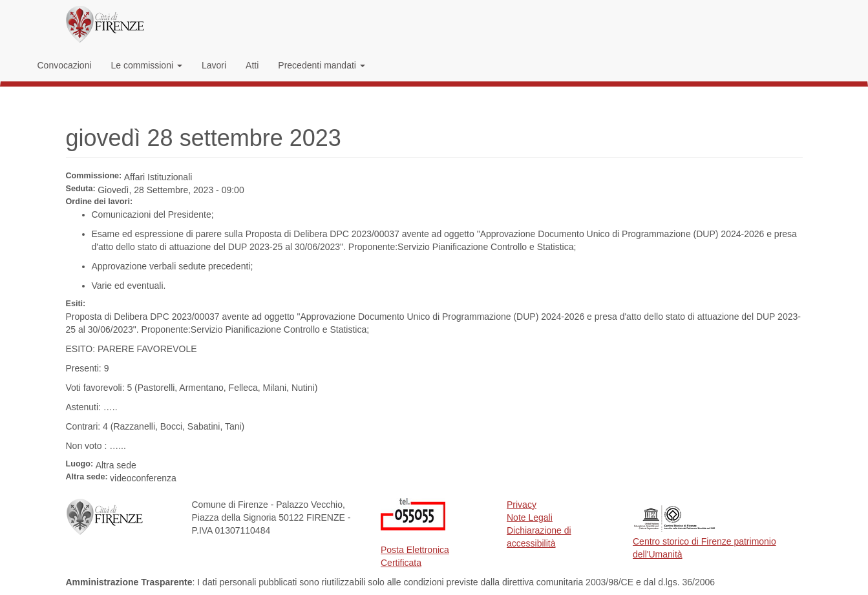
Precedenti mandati (322, 65)
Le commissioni (147, 65)
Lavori (214, 65)
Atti (252, 65)
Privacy (522, 505)
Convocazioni (65, 65)
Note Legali (530, 517)
